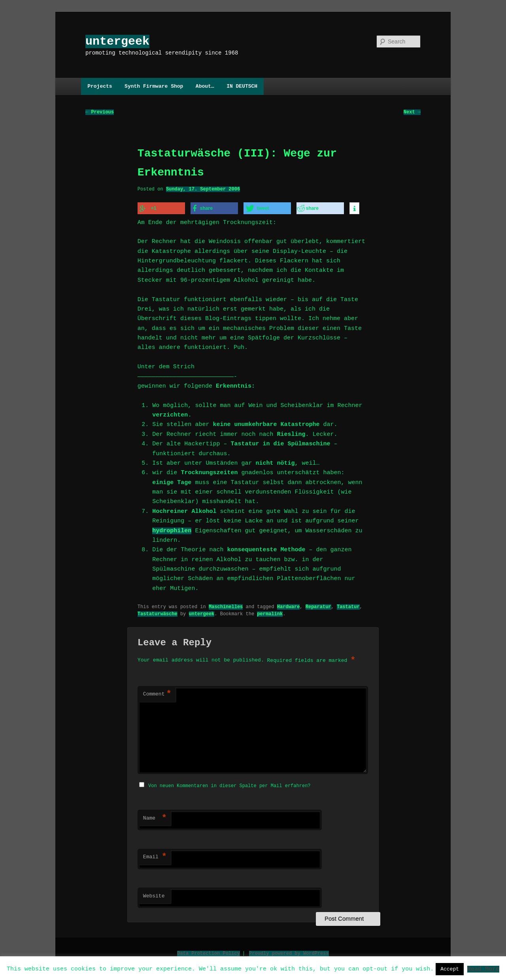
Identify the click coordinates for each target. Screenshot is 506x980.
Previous (100, 112)
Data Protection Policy (208, 952)
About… (205, 86)
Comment (157, 694)
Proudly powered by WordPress (289, 952)
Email (155, 856)
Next (412, 112)
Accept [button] (450, 969)
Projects (100, 86)
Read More (483, 969)
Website (154, 895)
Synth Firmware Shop (154, 86)
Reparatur (318, 606)
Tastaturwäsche (158, 613)
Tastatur (348, 606)
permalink (270, 613)
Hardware (289, 606)
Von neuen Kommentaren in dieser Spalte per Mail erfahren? (229, 785)
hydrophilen (172, 530)
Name (155, 817)
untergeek (117, 41)
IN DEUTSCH (242, 86)
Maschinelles (226, 606)
